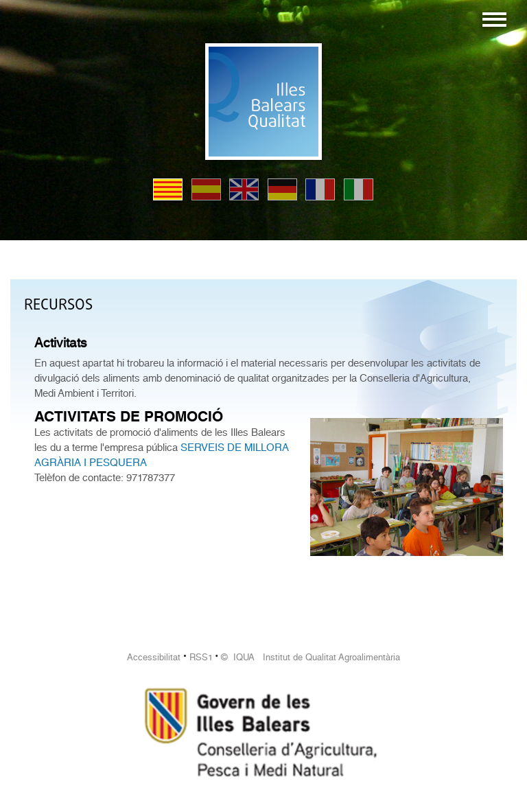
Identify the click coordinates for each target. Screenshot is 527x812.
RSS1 (201, 657)
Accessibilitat (154, 657)
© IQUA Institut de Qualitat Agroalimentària (311, 657)
